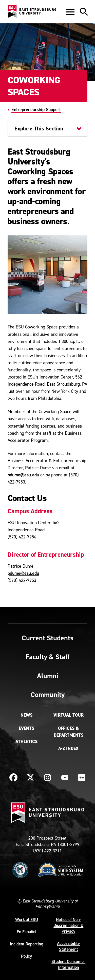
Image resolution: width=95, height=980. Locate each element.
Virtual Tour (69, 715)
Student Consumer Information (68, 964)
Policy (26, 956)
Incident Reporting (27, 944)
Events (26, 728)
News (26, 715)
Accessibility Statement (68, 946)
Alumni (48, 676)
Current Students (48, 638)
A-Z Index (68, 748)
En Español (27, 932)
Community (48, 695)
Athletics (26, 742)
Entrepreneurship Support (36, 109)
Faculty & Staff (48, 657)
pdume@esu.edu (23, 475)
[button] (70, 12)
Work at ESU (27, 919)
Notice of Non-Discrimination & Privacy (68, 925)
